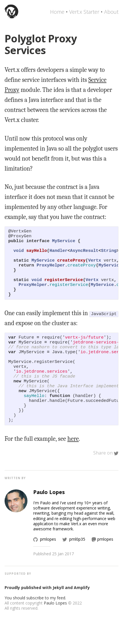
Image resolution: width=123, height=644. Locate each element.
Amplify (82, 615)
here (73, 466)
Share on (106, 480)
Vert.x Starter (84, 12)
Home (57, 12)
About (111, 12)
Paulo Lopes (55, 630)
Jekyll (58, 615)
